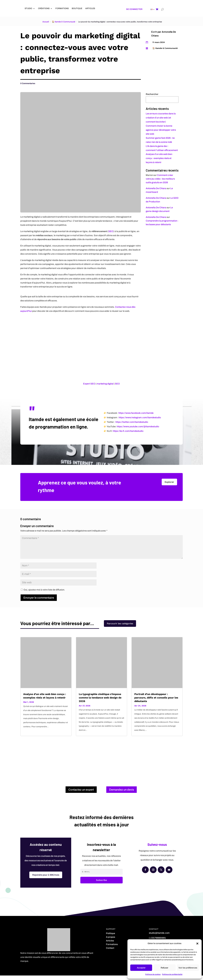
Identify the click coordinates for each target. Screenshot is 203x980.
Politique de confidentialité (172, 974)
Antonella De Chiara (156, 188)
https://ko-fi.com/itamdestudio (128, 436)
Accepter (141, 968)
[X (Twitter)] (161, 874)
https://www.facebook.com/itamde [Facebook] (136, 418)
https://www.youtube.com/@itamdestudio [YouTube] (138, 431)
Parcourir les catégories (120, 630)
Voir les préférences (188, 968)
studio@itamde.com (159, 937)
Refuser (164, 968)
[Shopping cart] (157, 9)
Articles (90, 8)
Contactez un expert (81, 794)
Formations (62, 8)
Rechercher (152, 94)
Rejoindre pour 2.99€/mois (46, 880)
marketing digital (105, 384)
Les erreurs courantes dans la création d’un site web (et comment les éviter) (161, 118)
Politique (111, 938)
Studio (28, 8)
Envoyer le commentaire (39, 602)
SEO (111, 231)
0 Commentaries (28, 83)
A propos (111, 941)
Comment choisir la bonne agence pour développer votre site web (161, 130)
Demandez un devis (122, 794)
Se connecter (134, 9)
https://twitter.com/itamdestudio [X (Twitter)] (132, 427)
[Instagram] (153, 874)
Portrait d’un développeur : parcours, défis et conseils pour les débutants (156, 702)
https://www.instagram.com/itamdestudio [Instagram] (140, 422)
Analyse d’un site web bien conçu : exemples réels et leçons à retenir (159, 158)
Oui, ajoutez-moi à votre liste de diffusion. (43, 594)
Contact (110, 952)
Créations (44, 8)
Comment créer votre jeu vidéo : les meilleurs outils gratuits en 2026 (160, 179)
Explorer (169, 486)
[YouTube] (169, 874)
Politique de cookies (153, 974)
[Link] (20, 9)
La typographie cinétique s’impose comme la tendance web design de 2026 (100, 702)
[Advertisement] (101, 763)
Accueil (46, 22)
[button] (197, 944)
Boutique (77, 8)
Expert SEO (89, 384)
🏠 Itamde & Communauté (64, 22)
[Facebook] (145, 874)
